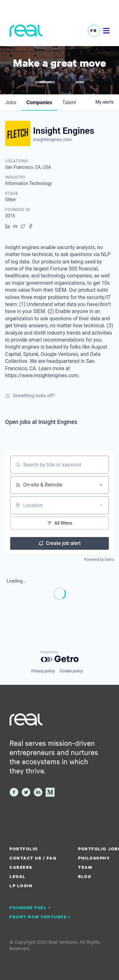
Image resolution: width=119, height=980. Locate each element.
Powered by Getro (99, 560)
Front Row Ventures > (40, 917)
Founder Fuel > (30, 908)
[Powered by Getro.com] (60, 657)
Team (85, 867)
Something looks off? (30, 396)
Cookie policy (71, 671)
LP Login (21, 886)
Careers (21, 867)
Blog (85, 876)
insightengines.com (52, 140)
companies (39, 102)
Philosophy (94, 858)
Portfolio (24, 849)
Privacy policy (43, 671)
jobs (11, 102)
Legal (18, 876)
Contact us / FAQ (33, 858)
